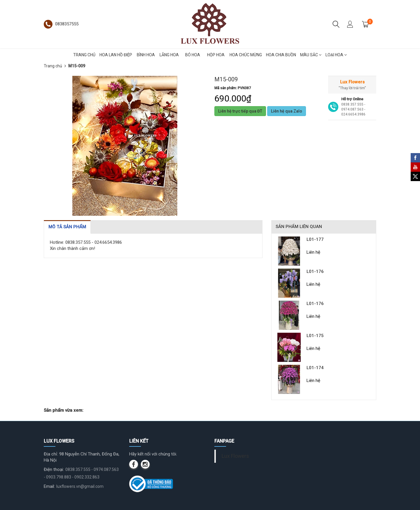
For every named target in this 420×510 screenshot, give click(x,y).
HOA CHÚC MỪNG (246, 55)
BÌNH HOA (146, 55)
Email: (49, 486)
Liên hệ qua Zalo (287, 111)
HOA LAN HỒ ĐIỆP (116, 55)
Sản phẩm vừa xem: (64, 410)
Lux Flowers (235, 456)
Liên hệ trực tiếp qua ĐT (240, 111)
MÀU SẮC (311, 55)
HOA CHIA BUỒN (281, 55)
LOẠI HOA (336, 55)
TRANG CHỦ (84, 55)
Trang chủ (53, 66)
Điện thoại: (54, 469)
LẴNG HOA (169, 55)
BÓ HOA (193, 55)
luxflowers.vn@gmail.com (80, 486)
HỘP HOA (216, 55)
